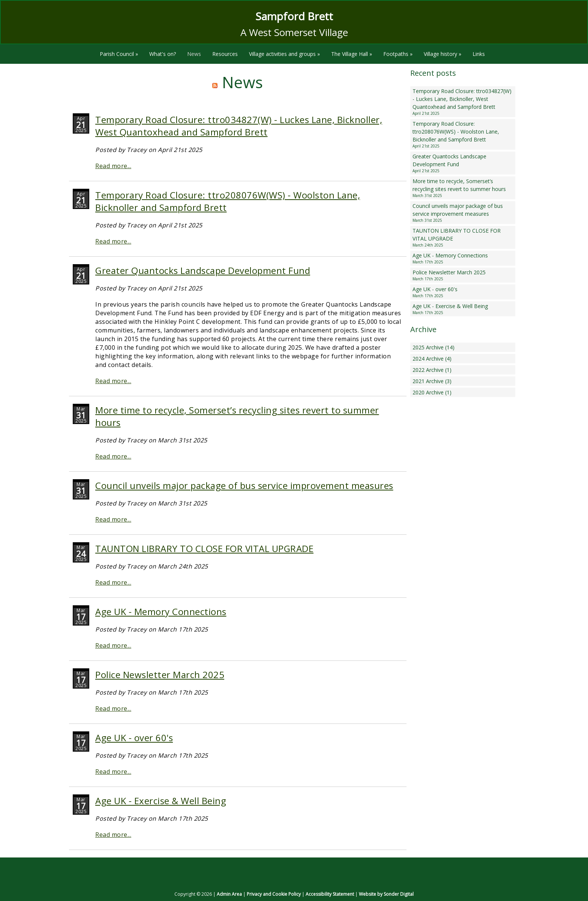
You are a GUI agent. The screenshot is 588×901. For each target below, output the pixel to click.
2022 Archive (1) (432, 370)
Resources (225, 54)
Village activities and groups (284, 54)
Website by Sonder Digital (386, 894)
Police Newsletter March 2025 (160, 675)
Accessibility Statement (330, 894)
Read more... (113, 166)
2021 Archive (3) (432, 381)
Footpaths (398, 54)
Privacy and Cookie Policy (274, 894)
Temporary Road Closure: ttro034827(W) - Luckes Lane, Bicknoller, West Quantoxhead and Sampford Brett (239, 126)
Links (479, 54)
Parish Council (119, 54)
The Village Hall (352, 54)
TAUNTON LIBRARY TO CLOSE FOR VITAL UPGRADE (204, 548)
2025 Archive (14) (433, 347)
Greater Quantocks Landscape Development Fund (203, 270)
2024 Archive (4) (432, 359)
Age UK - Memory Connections (161, 611)
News (194, 54)
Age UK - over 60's (134, 738)
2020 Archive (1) (432, 392)
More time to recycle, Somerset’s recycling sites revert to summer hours (463, 188)
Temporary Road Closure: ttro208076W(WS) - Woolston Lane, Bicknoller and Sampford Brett (463, 135)
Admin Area (229, 894)
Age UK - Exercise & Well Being (161, 801)
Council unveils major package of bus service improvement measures (244, 485)
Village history (442, 54)
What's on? (163, 54)
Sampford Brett (294, 16)
